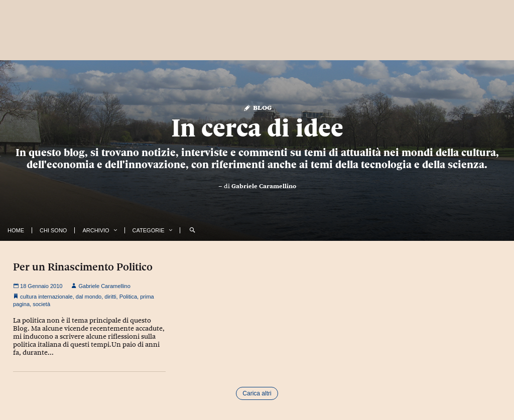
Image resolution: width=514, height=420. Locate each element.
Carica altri (257, 393)
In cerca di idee (257, 128)
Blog (257, 107)
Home (16, 230)
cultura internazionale (46, 297)
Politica (128, 297)
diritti (110, 297)
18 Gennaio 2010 (38, 286)
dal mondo (89, 297)
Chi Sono (53, 230)
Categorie (149, 230)
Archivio (96, 230)
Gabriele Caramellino (264, 186)
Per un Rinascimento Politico (83, 267)
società (41, 304)
